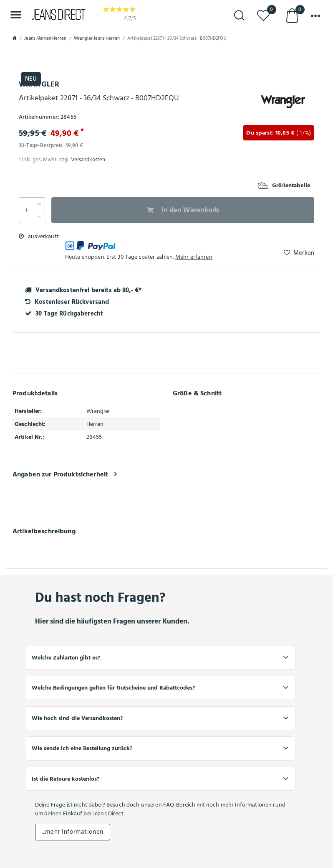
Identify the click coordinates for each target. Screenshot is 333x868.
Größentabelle (284, 186)
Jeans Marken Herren (45, 38)
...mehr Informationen (73, 832)
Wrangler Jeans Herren (97, 38)
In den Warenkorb (183, 210)
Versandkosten (88, 160)
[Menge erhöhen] (39, 204)
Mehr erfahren (194, 257)
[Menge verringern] (39, 216)
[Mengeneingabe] (26, 210)
